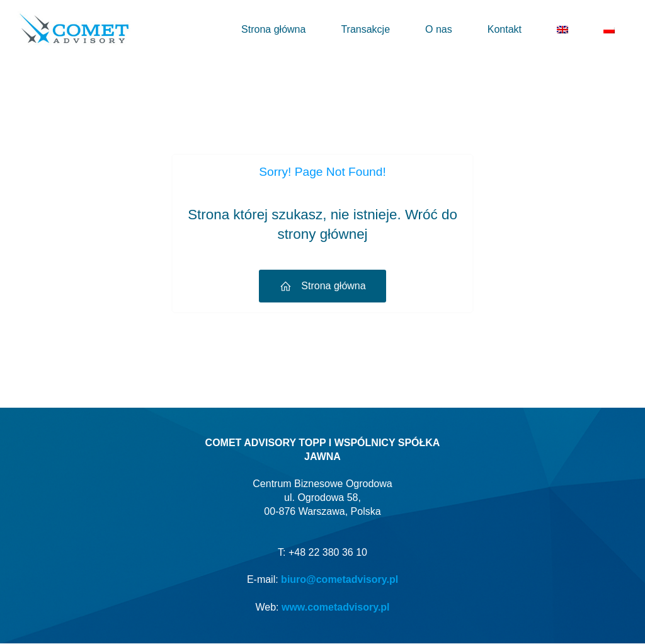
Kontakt (505, 29)
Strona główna (273, 29)
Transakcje (365, 29)
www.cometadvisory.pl (336, 608)
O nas (439, 29)
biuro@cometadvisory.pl (340, 580)
